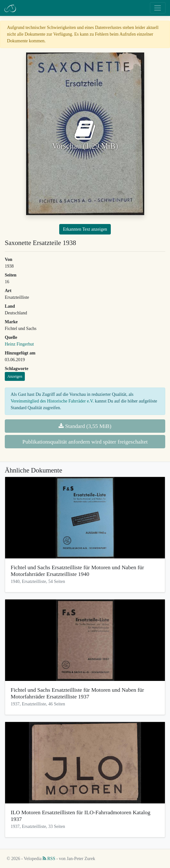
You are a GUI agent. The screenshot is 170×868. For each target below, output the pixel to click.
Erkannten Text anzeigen (85, 229)
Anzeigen (15, 376)
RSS (49, 859)
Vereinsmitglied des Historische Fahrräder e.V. (52, 401)
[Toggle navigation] (158, 8)
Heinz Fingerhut (19, 344)
